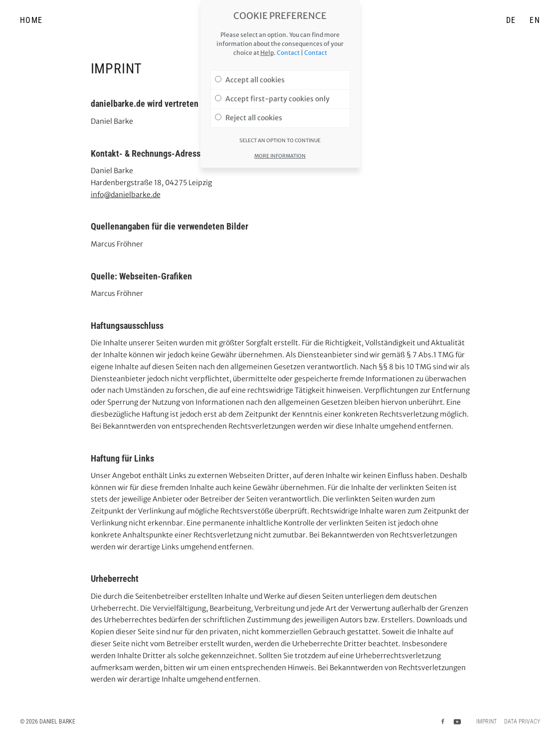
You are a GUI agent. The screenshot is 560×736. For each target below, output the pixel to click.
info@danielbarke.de (126, 195)
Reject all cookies (249, 113)
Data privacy (522, 722)
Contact (288, 48)
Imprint (486, 722)
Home (31, 20)
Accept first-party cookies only (272, 94)
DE (511, 20)
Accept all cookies (250, 75)
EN (535, 20)
